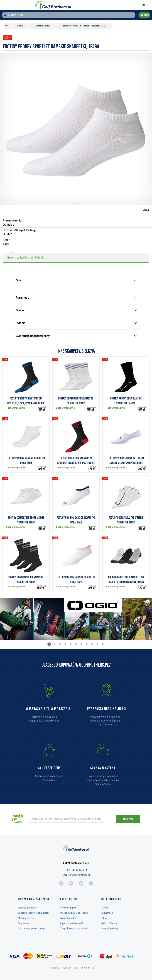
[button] (49, 644)
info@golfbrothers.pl (79, 875)
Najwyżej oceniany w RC (71, 968)
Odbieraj (128, 819)
